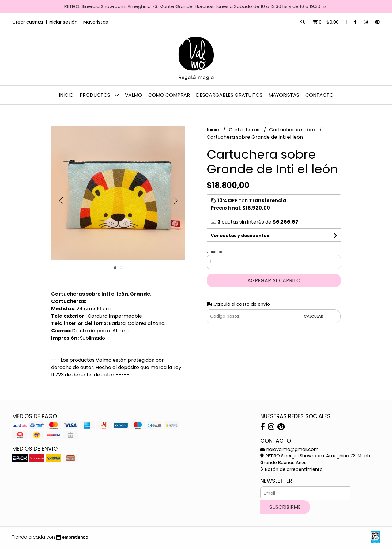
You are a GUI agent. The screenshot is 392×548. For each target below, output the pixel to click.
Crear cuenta (28, 22)
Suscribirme (285, 507)
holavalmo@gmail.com (289, 449)
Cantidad (215, 252)
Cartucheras (245, 130)
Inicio (66, 95)
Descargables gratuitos (229, 95)
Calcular (314, 316)
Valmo (134, 95)
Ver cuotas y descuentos (240, 236)
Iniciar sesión (63, 22)
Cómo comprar (169, 95)
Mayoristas (96, 22)
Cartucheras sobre (293, 130)
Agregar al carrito (274, 280)
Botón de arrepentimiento (292, 469)
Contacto (319, 95)
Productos (99, 95)
